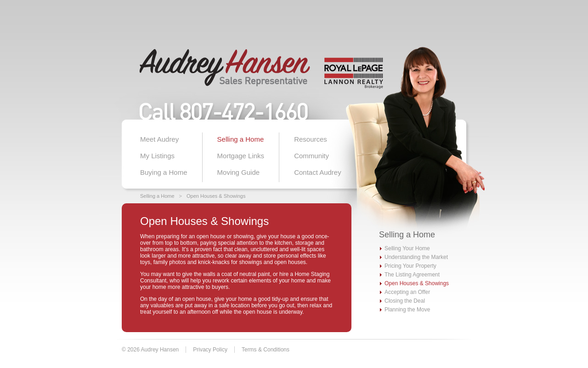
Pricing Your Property (410, 266)
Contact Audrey (318, 172)
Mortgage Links (241, 156)
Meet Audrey (159, 139)
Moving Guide (239, 172)
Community (311, 156)
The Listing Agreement (412, 275)
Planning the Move (407, 310)
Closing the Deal (405, 301)
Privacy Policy (210, 350)
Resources (311, 139)
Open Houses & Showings (216, 196)
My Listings (157, 156)
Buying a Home (164, 172)
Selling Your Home (407, 248)
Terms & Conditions (266, 350)
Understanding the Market (416, 257)
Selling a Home (241, 139)
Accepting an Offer (407, 292)
